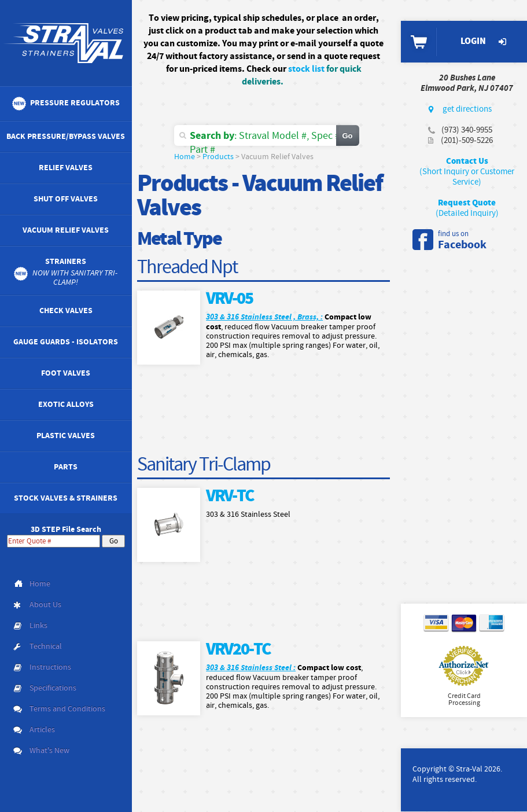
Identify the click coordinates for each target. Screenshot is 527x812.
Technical (46, 646)
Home (185, 157)
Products (218, 157)
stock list (306, 69)
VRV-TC (230, 496)
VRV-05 (229, 299)
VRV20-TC (238, 650)
